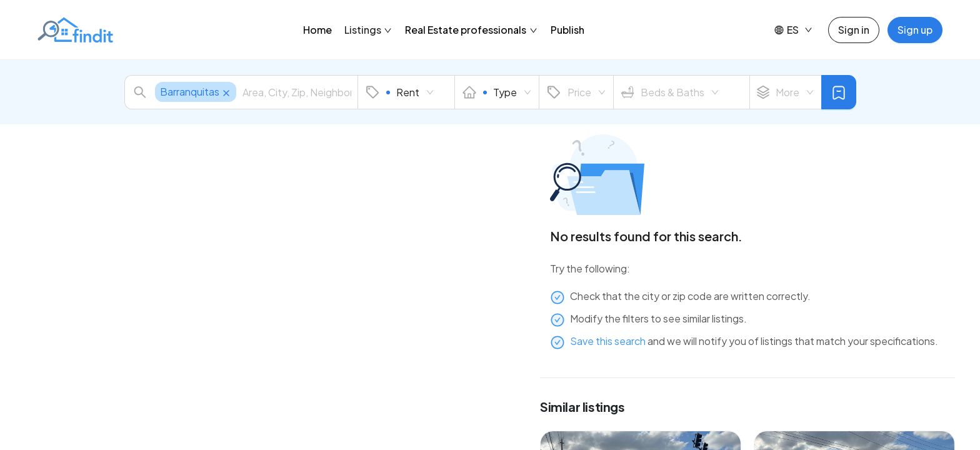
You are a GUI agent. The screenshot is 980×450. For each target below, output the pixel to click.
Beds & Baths (670, 92)
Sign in (854, 30)
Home (317, 30)
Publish (567, 30)
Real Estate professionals (472, 30)
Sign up (915, 30)
